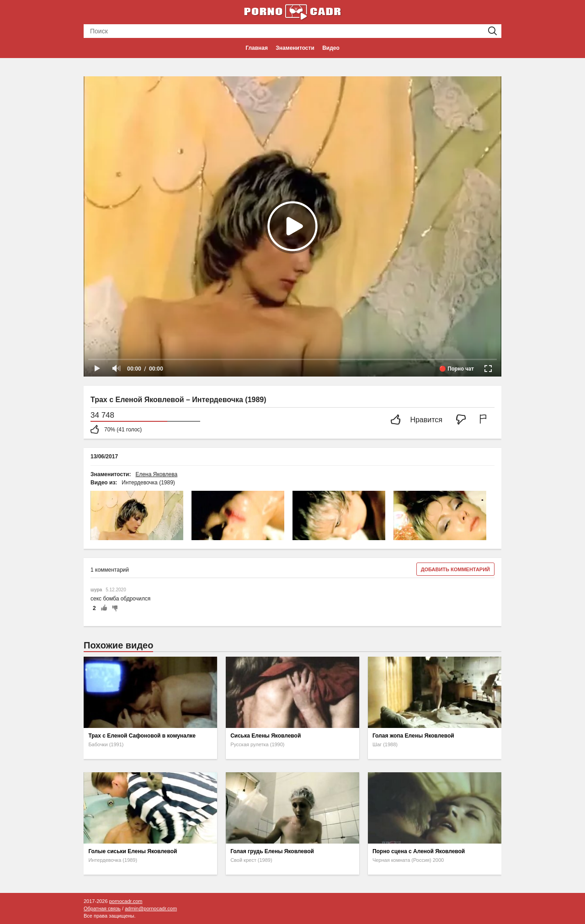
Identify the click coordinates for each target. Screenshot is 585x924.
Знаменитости (295, 48)
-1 (113, 608)
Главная (257, 48)
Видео (331, 48)
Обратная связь (102, 908)
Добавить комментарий (455, 569)
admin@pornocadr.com (151, 908)
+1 (104, 608)
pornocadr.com (126, 901)
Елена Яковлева (156, 474)
